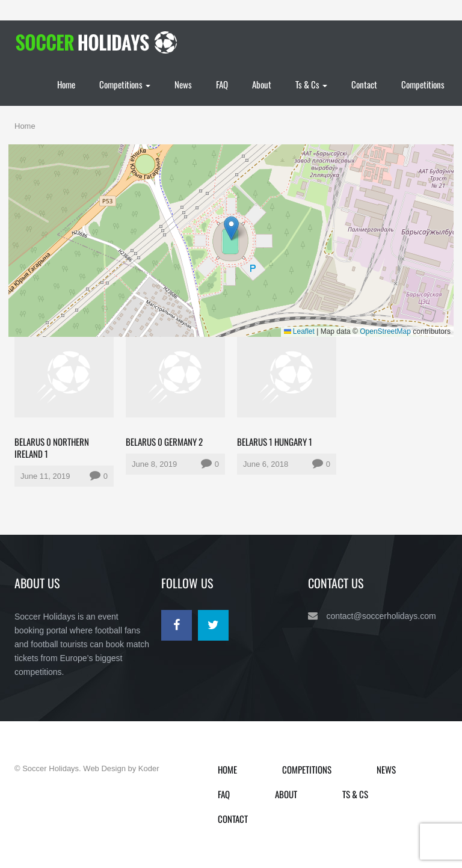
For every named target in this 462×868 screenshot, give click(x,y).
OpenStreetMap (385, 331)
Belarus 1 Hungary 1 (275, 442)
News (183, 84)
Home (66, 84)
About (262, 84)
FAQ (222, 84)
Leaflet (299, 331)
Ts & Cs (311, 84)
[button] (231, 228)
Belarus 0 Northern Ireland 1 (52, 448)
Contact (364, 84)
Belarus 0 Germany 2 (164, 442)
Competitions (125, 84)
